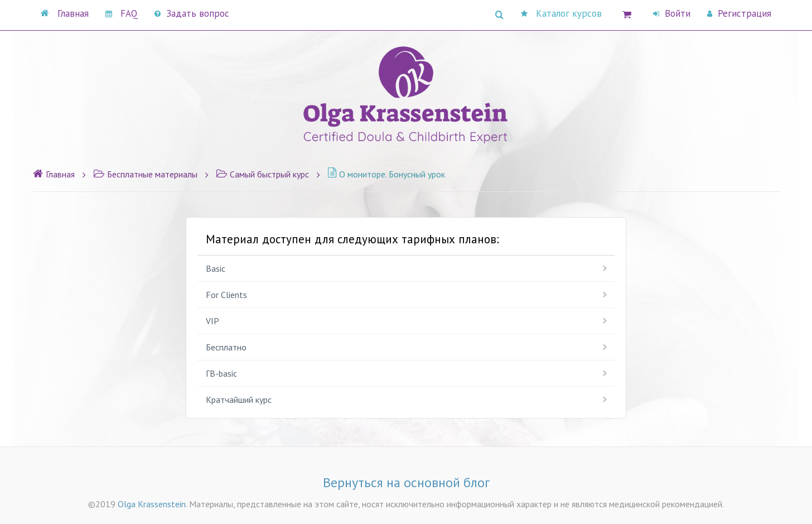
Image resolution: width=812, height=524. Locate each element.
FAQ (122, 13)
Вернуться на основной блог (406, 482)
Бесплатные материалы (145, 174)
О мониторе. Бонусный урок (386, 174)
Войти (672, 13)
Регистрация (739, 13)
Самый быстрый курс (262, 174)
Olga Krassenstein (152, 504)
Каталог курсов (561, 13)
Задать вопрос (192, 13)
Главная (65, 13)
